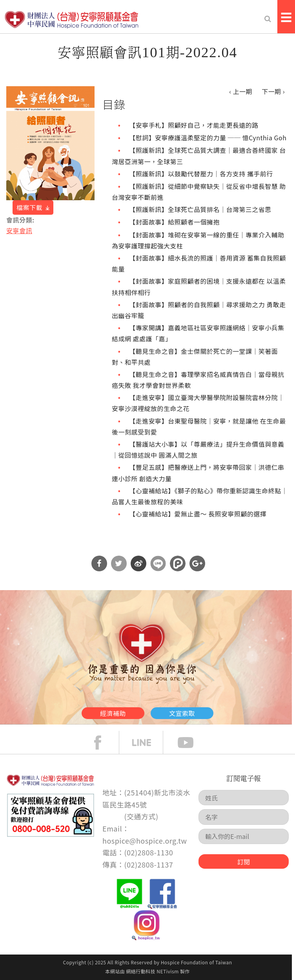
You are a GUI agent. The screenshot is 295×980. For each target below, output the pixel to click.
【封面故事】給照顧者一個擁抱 (174, 222)
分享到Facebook (99, 563)
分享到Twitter (119, 563)
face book (104, 743)
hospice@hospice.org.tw (145, 841)
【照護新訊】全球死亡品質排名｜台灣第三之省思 (200, 209)
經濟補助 (113, 713)
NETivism (168, 971)
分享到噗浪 (178, 563)
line (147, 743)
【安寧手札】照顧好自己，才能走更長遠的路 (194, 125)
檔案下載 (29, 207)
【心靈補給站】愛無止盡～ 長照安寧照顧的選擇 (198, 514)
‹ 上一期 (241, 91)
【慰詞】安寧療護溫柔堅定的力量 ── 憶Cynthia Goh (208, 138)
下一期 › (273, 91)
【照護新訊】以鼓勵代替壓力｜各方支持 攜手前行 (201, 174)
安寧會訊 (19, 230)
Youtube (191, 743)
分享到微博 (138, 563)
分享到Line (158, 563)
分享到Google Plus (197, 563)
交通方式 (141, 816)
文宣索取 (182, 713)
